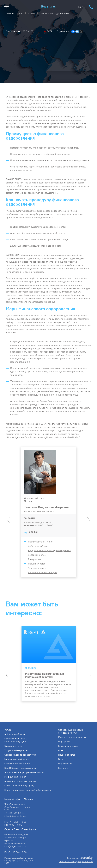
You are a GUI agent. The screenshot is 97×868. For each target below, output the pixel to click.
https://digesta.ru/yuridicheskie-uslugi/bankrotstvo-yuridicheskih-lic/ (43, 437)
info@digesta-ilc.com (16, 816)
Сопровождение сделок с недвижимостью (71, 731)
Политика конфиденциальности (76, 861)
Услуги (8, 730)
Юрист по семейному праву (19, 786)
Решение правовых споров (43, 572)
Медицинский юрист (15, 777)
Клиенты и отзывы (68, 746)
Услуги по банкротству (16, 750)
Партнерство (65, 763)
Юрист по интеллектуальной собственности (28, 790)
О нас (61, 750)
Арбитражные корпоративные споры (24, 772)
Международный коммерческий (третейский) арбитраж (44, 675)
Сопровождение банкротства (20, 755)
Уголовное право (37, 568)
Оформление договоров (17, 763)
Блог (61, 759)
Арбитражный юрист (39, 546)
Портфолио (64, 741)
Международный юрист (41, 542)
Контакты (63, 768)
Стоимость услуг (13, 746)
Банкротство (35, 559)
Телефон (33, 532)
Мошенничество (37, 564)
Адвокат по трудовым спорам (20, 781)
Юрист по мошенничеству (72, 737)
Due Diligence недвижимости (20, 768)
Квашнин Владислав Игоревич (46, 507)
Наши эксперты (66, 755)
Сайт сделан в (80, 858)
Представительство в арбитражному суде (16, 740)
